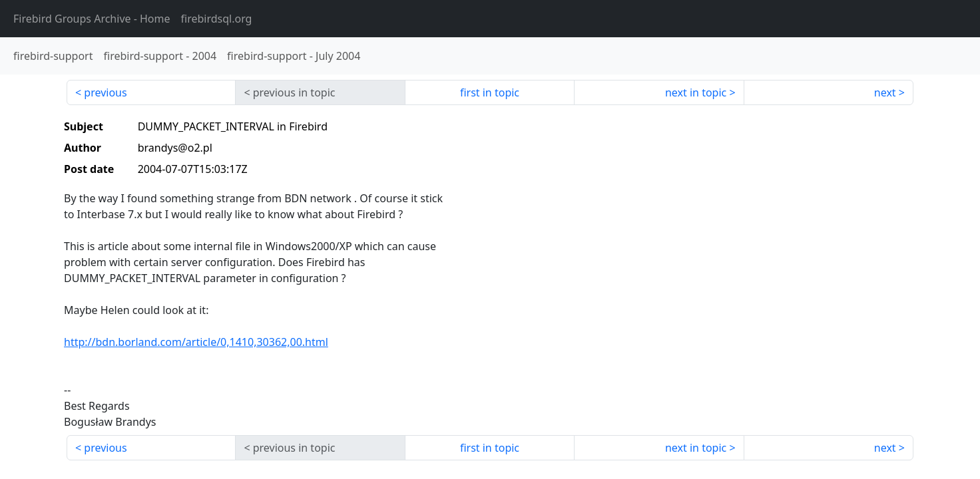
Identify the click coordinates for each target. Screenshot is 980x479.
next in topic (696, 92)
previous (105, 92)
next (885, 92)
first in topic (490, 92)
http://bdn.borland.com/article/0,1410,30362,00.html (196, 342)
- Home (92, 19)
